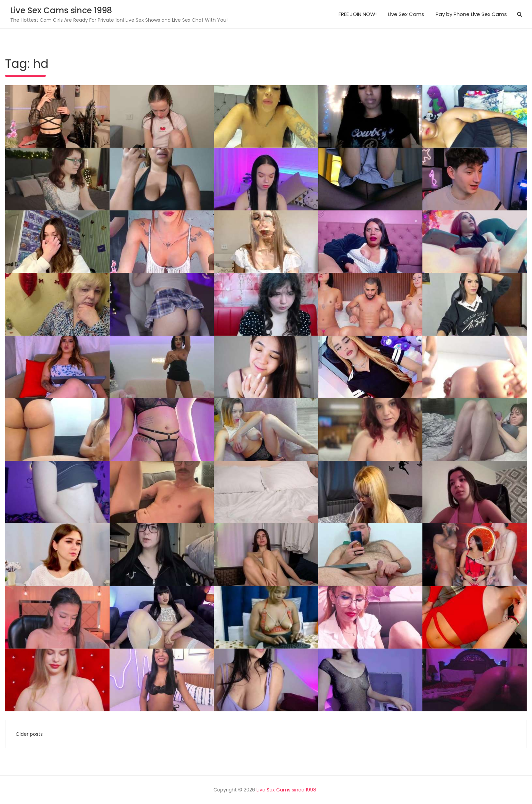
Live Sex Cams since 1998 (61, 10)
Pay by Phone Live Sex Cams (471, 14)
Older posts (29, 734)
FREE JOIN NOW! (358, 14)
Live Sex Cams (406, 14)
